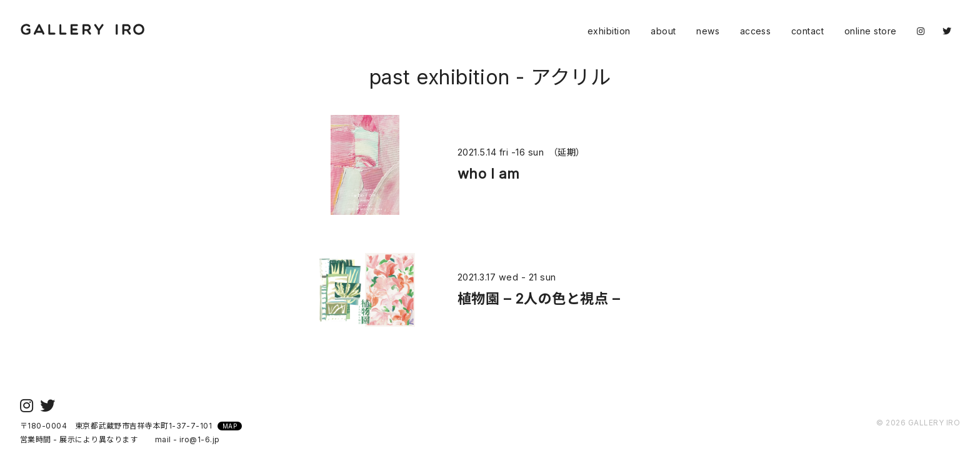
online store (871, 31)
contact (807, 31)
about (663, 31)
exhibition (609, 31)
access (756, 31)
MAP (230, 426)
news (708, 31)
